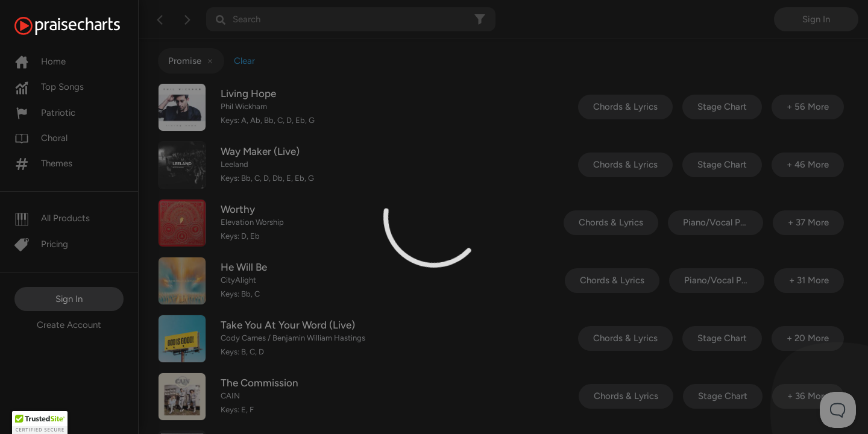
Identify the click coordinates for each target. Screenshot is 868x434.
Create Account (69, 325)
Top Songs (49, 87)
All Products (52, 218)
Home (40, 61)
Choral (41, 138)
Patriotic (45, 113)
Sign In (69, 299)
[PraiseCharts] (82, 26)
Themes (43, 163)
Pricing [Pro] (41, 244)
